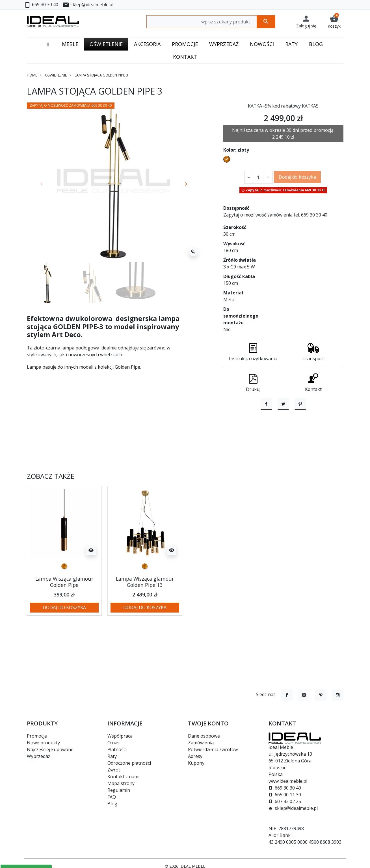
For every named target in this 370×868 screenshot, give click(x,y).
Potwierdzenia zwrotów (213, 749)
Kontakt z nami (123, 777)
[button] (334, 22)
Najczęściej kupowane (50, 749)
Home (32, 75)
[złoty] (64, 597)
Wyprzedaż (39, 756)
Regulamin (119, 790)
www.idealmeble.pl (288, 781)
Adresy (195, 756)
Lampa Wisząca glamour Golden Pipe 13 (145, 612)
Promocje (37, 736)
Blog (112, 804)
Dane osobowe (204, 736)
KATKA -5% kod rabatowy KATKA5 (283, 106)
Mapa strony (121, 783)
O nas (113, 743)
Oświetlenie (56, 75)
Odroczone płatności (129, 763)
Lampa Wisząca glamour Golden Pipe (64, 612)
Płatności (117, 749)
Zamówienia (201, 743)
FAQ (112, 797)
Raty (112, 756)
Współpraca (120, 736)
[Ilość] (258, 177)
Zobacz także (51, 507)
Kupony (196, 763)
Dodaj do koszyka (297, 177)
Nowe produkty (43, 743)
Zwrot (114, 770)
